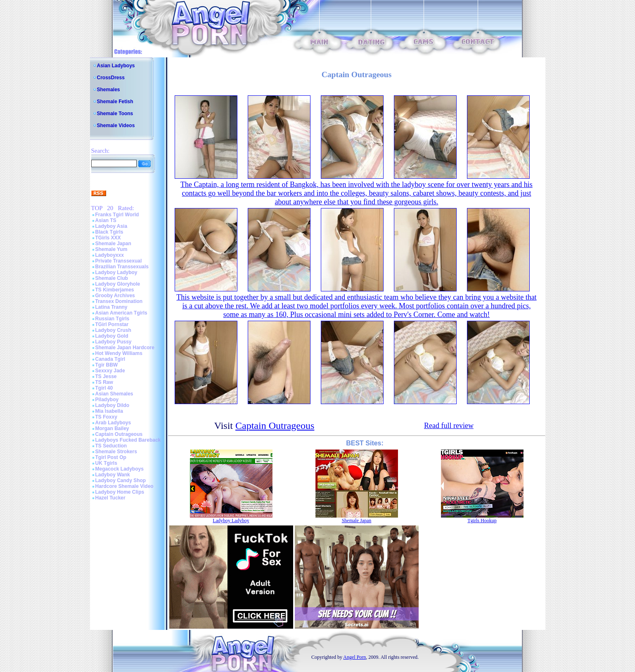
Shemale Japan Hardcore (125, 348)
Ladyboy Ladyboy (116, 272)
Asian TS (106, 220)
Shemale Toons (115, 114)
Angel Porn (354, 657)
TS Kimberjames (115, 290)
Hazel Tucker (110, 498)
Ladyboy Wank (113, 475)
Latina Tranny (111, 307)
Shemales (109, 90)
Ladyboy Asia (111, 226)
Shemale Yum (111, 249)
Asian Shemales (114, 394)
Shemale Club (112, 278)
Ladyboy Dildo (113, 405)
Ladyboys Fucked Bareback (128, 440)
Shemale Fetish (115, 102)
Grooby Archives (115, 296)
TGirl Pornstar (112, 324)
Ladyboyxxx (110, 255)
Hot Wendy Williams (119, 353)
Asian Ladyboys (116, 66)
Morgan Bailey (112, 428)
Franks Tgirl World (117, 215)
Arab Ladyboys (113, 423)
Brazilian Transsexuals (122, 267)
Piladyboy (107, 400)
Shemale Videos (116, 125)
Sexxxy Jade (110, 371)
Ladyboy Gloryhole (118, 284)
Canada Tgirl (110, 359)
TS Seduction (111, 446)
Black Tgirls (109, 232)
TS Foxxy (106, 417)
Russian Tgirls (113, 319)
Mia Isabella (109, 411)
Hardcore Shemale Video (124, 486)
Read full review (449, 426)
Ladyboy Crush (113, 330)
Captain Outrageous (119, 434)
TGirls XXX (108, 238)
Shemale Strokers (116, 452)
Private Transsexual (119, 261)
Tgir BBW (107, 365)
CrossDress (111, 78)
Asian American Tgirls (121, 313)
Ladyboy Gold (112, 336)
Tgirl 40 (104, 388)
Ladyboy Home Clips (120, 492)
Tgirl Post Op (111, 457)
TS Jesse (106, 376)
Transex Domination (119, 301)
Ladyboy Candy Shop (121, 480)
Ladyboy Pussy (114, 342)
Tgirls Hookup (482, 521)
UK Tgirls (106, 463)
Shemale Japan (113, 244)
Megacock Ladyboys (120, 469)
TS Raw (104, 382)
